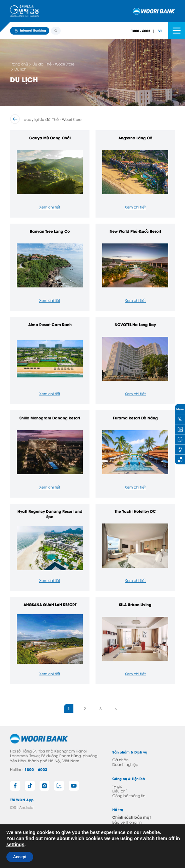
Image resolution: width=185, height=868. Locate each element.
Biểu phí (119, 791)
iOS (13, 807)
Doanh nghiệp (125, 764)
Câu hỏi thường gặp (123, 834)
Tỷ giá (117, 786)
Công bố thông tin (129, 795)
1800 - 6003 (141, 31)
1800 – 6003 (36, 769)
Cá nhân (120, 759)
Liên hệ (119, 827)
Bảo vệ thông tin (127, 822)
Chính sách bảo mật (132, 817)
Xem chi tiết (50, 207)
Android (26, 807)
